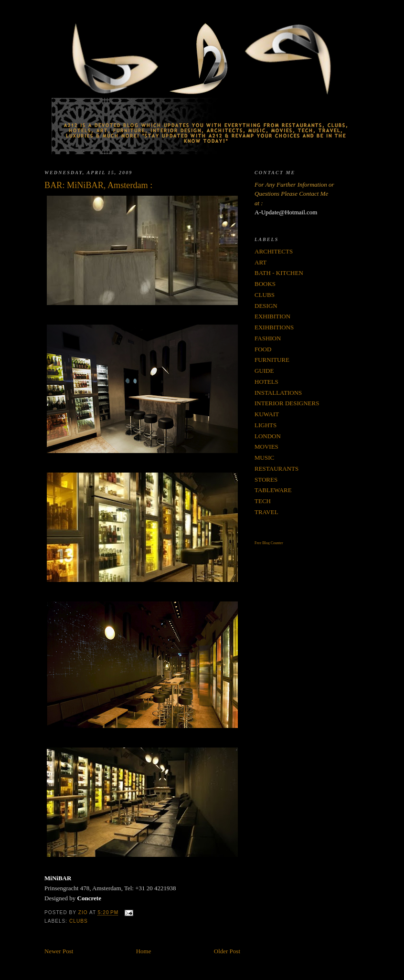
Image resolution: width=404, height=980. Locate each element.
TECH (263, 501)
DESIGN (266, 306)
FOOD (263, 349)
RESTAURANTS (276, 469)
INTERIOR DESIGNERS (287, 403)
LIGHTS (266, 425)
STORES (266, 479)
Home (144, 951)
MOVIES (266, 447)
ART (260, 262)
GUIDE (264, 371)
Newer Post (59, 951)
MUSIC (264, 458)
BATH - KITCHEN (279, 273)
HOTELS (266, 382)
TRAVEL (266, 512)
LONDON (268, 436)
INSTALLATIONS (278, 393)
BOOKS (265, 284)
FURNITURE (272, 360)
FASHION (268, 338)
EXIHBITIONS (274, 327)
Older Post (227, 951)
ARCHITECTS (274, 251)
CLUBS (79, 921)
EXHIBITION (272, 316)
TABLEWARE (273, 490)
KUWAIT (267, 414)
